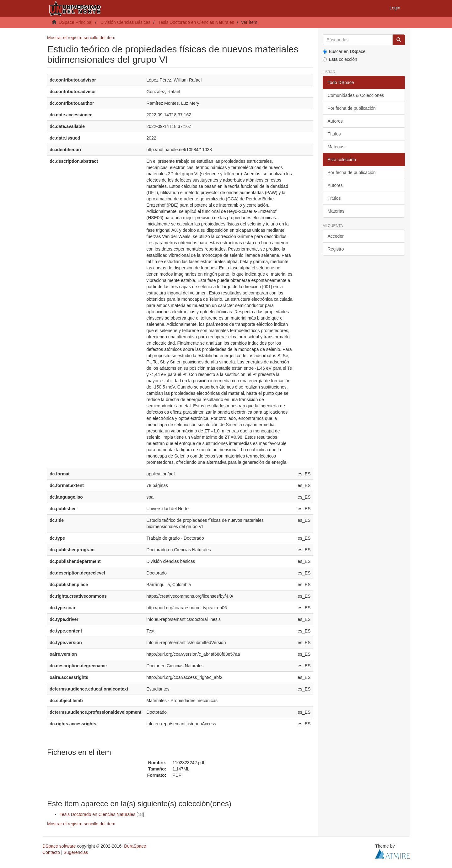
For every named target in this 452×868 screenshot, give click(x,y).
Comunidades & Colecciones (356, 95)
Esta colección (340, 59)
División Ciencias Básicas (126, 22)
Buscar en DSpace (344, 51)
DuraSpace (135, 846)
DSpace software (59, 846)
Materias (336, 147)
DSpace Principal (75, 22)
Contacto (51, 852)
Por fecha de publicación (352, 108)
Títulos (334, 134)
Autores (335, 121)
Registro (336, 249)
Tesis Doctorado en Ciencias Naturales (196, 22)
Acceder (336, 236)
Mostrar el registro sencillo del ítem (81, 38)
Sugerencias (76, 852)
